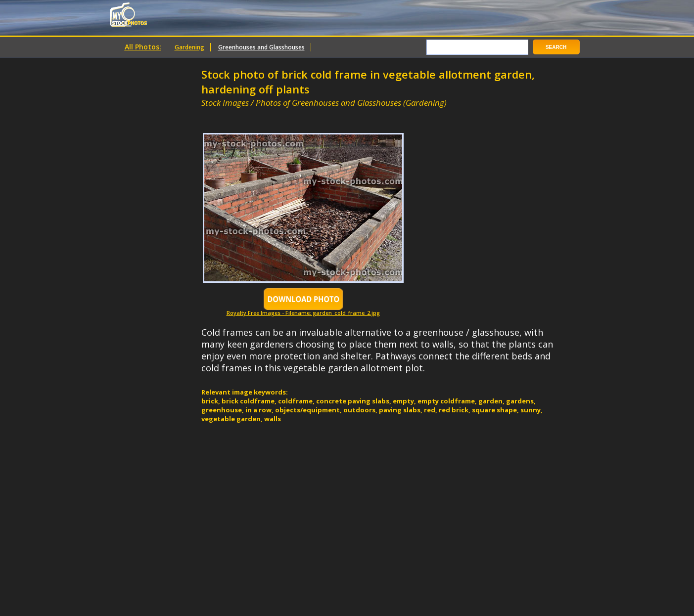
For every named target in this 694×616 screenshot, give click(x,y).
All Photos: (143, 47)
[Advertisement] (317, 112)
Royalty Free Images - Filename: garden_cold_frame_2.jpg (303, 310)
